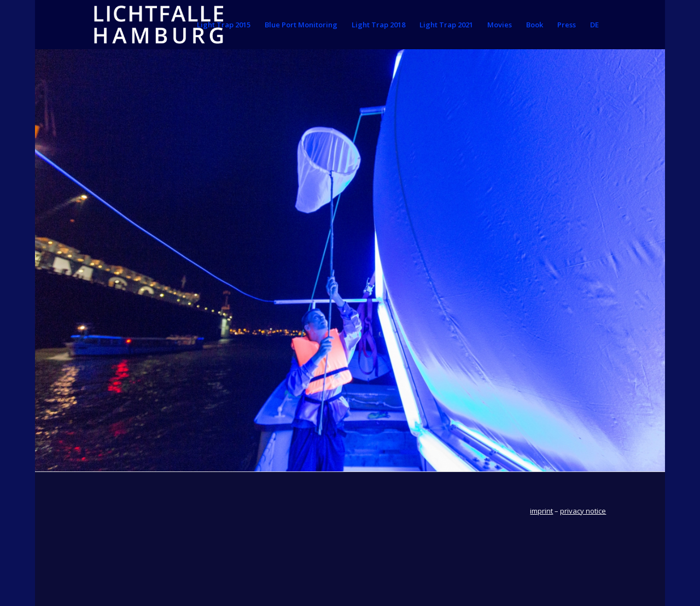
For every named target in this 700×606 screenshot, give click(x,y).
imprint (541, 511)
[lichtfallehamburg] (159, 25)
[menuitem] (224, 25)
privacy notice (583, 511)
